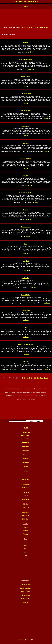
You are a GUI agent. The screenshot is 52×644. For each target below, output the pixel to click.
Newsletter (26, 462)
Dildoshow (26, 519)
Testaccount (26, 432)
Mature (26, 531)
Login (26, 471)
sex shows (7, 389)
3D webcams (26, 595)
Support (26, 603)
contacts (21, 396)
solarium (28, 399)
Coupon (26, 458)
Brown (26, 549)
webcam (38, 392)
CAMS (26, 428)
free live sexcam (39, 389)
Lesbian (26, 524)
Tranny (26, 534)
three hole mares (27, 392)
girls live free (42, 396)
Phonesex (26, 451)
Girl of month (26, 598)
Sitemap (21, 640)
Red (26, 555)
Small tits (26, 507)
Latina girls (26, 496)
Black (26, 552)
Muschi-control (26, 584)
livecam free (16, 396)
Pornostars (26, 488)
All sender (26, 479)
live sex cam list (12, 392)
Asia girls (26, 492)
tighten (36, 396)
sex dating (33, 392)
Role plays (26, 516)
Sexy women (26, 484)
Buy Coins (26, 442)
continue (30, 52)
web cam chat (19, 392)
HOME (26, 6)
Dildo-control (26, 581)
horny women (43, 392)
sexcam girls (9, 396)
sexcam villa (13, 389)
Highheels (26, 512)
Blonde (26, 545)
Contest (26, 455)
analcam (22, 389)
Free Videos (26, 446)
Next (42, 28)
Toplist (26, 467)
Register (26, 439)
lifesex (24, 399)
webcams (32, 396)
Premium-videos (26, 588)
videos (18, 389)
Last (46, 28)
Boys (26, 539)
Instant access (26, 435)
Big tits (26, 504)
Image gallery (26, 592)
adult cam (19, 399)
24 (35, 28)
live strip (33, 399)
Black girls (26, 499)
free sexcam (26, 396)
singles (32, 389)
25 (38, 28)
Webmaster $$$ (29, 640)
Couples (26, 527)
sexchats (27, 389)
